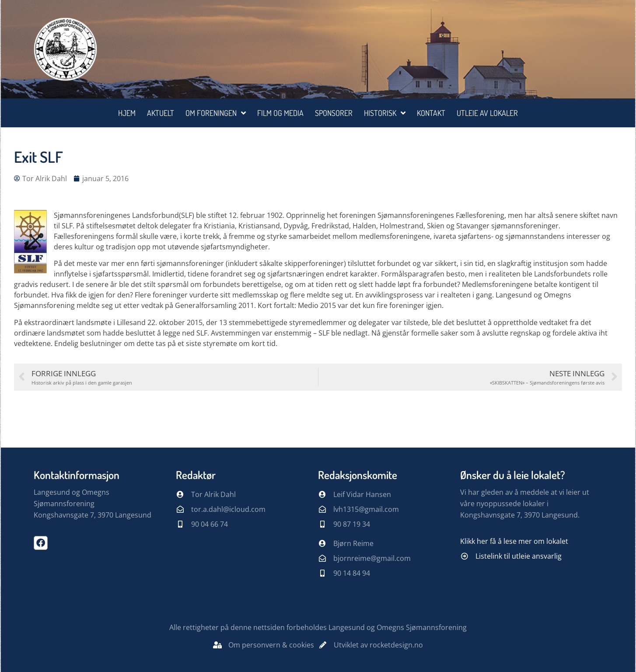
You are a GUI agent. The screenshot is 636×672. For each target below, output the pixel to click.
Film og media (280, 113)
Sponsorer (334, 113)
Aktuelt (161, 113)
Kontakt (431, 113)
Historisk (385, 113)
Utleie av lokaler (487, 113)
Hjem (127, 113)
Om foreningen (216, 113)
